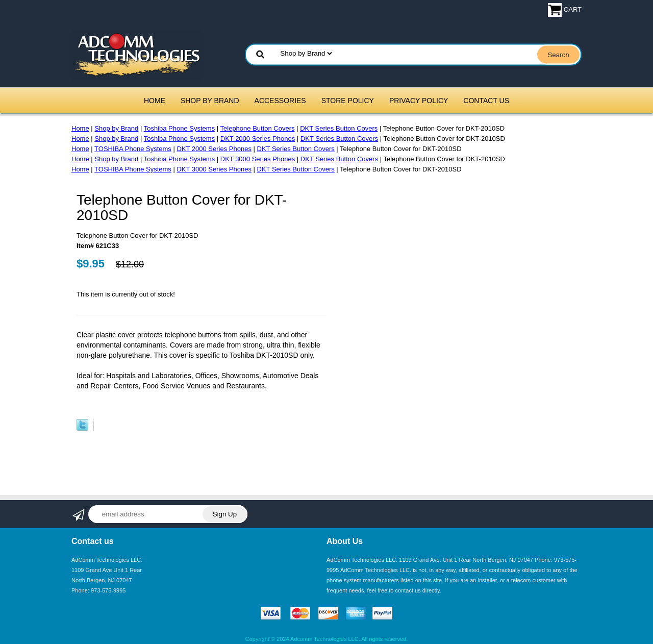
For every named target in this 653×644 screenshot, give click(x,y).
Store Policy (348, 101)
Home (155, 101)
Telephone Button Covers (258, 128)
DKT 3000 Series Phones (258, 159)
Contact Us (486, 101)
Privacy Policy (419, 101)
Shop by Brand (210, 101)
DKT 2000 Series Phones (258, 139)
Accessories (280, 101)
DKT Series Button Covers (339, 128)
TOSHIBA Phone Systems (133, 149)
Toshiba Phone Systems (179, 128)
